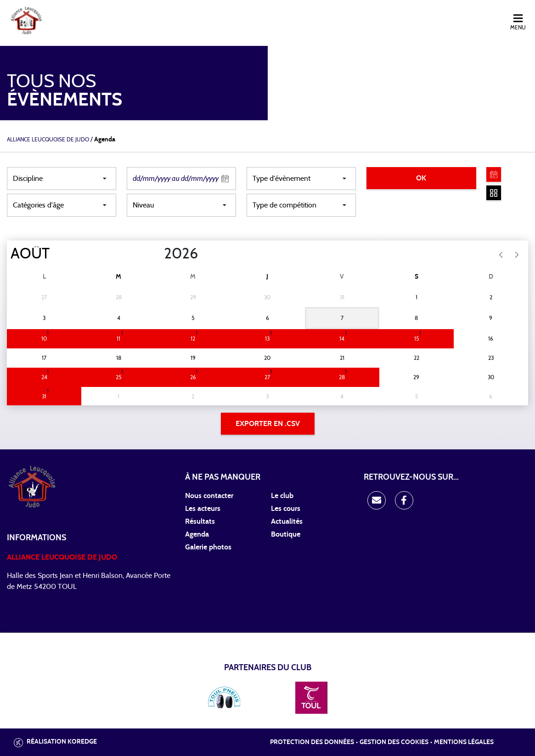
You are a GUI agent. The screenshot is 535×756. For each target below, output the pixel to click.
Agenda (197, 534)
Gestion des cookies (394, 742)
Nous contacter (209, 496)
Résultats (200, 521)
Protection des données (312, 742)
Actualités (287, 521)
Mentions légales (464, 742)
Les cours (286, 509)
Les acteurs (203, 509)
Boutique (286, 534)
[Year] (157, 254)
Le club (282, 496)
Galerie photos (208, 547)
